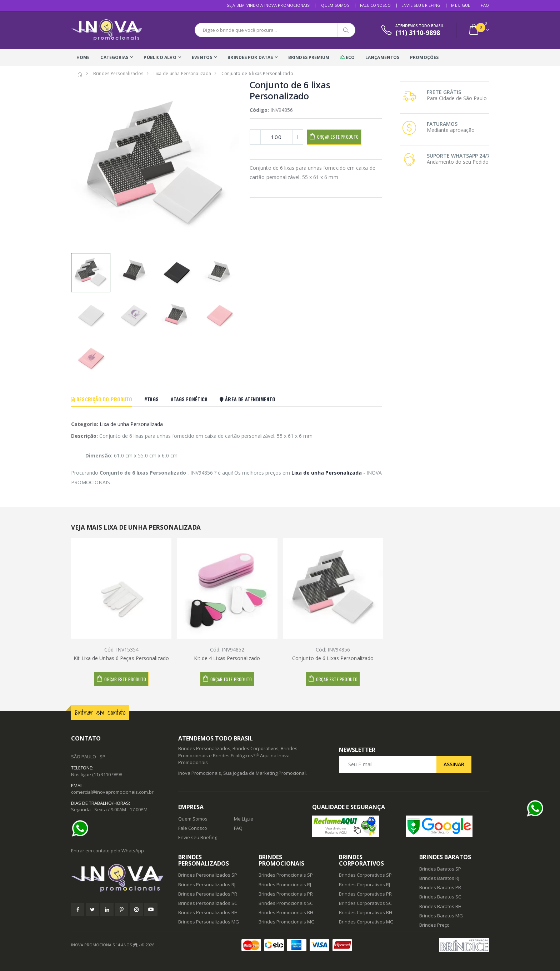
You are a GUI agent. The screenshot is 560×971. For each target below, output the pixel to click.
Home (83, 57)
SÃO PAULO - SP (88, 757)
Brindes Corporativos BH (366, 912)
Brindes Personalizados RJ (207, 885)
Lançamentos (382, 57)
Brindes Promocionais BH (286, 912)
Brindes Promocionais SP (286, 875)
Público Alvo (160, 57)
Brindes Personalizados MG (209, 922)
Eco (348, 57)
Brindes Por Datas (250, 57)
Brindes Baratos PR (440, 887)
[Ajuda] (82, 828)
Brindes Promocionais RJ (285, 885)
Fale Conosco (375, 5)
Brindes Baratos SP (440, 869)
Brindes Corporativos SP (365, 875)
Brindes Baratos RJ (439, 878)
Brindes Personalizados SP (208, 875)
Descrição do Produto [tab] (102, 399)
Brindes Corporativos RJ (364, 885)
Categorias (114, 57)
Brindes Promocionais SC (286, 903)
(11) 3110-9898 (107, 774)
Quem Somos (335, 5)
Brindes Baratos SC (440, 897)
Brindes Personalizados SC (208, 903)
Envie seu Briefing (421, 5)
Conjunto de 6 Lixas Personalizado (333, 658)
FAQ (485, 5)
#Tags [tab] (151, 399)
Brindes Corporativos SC (365, 903)
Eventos (202, 57)
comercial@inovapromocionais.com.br (112, 792)
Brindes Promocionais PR (286, 894)
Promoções (424, 57)
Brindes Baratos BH (440, 906)
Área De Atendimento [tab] (247, 399)
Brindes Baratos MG (441, 916)
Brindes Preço (434, 925)
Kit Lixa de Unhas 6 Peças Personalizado (121, 658)
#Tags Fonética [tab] (189, 399)
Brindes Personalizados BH (208, 912)
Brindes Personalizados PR (208, 894)
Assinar (454, 764)
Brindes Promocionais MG (287, 922)
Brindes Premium (309, 57)
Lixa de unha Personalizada (131, 424)
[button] (478, 30)
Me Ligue (461, 5)
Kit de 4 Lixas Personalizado (227, 658)
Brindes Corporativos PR (365, 894)
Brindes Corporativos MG (366, 922)
